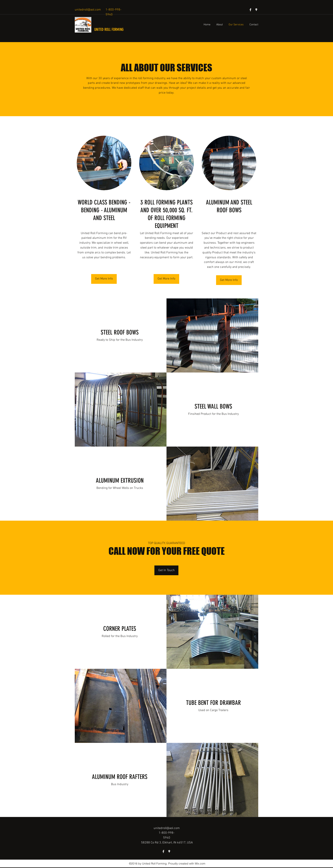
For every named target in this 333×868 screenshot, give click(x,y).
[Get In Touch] (166, 570)
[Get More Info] (104, 279)
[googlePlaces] (256, 10)
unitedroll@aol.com (88, 10)
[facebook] (250, 10)
